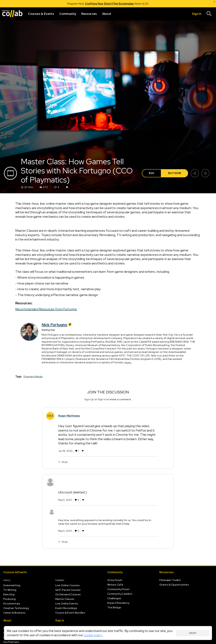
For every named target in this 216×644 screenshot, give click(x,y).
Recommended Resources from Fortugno (46, 309)
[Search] (209, 14)
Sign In (102, 399)
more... (128, 363)
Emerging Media (33, 377)
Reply (65, 462)
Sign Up (89, 399)
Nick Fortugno (57, 325)
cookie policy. (93, 635)
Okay (193, 633)
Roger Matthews (69, 416)
